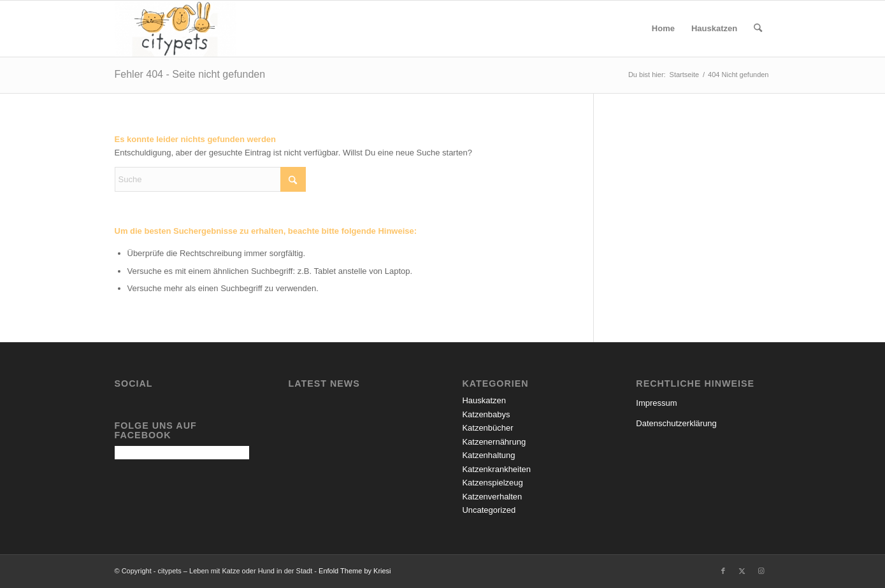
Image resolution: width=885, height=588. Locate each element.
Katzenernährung (494, 442)
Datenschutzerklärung (676, 423)
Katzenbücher (487, 428)
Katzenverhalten (492, 497)
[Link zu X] (742, 571)
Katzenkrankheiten (496, 469)
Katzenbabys (486, 414)
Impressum (656, 403)
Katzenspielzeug (492, 483)
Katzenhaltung (488, 455)
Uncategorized (489, 510)
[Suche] (758, 29)
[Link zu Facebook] (723, 571)
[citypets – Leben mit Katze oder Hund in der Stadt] (176, 29)
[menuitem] (663, 29)
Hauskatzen (484, 400)
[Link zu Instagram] (761, 571)
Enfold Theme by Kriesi (355, 571)
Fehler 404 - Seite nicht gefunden (190, 74)
